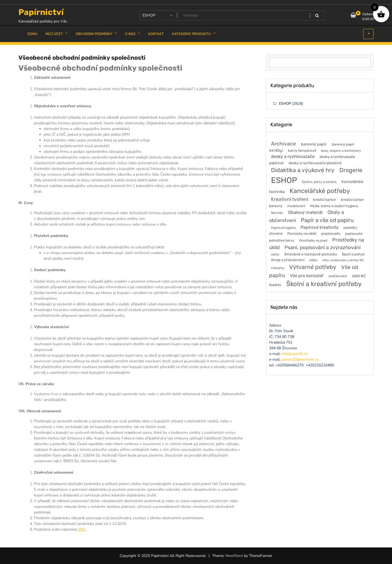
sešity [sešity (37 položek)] (275, 254)
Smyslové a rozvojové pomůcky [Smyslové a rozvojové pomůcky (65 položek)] (311, 254)
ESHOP (285, 104)
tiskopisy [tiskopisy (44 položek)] (278, 268)
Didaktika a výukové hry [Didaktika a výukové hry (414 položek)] (303, 170)
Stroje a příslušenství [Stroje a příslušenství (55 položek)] (288, 260)
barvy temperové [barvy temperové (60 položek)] (302, 150)
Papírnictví (41, 12)
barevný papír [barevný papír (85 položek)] (314, 144)
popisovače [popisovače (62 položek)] (331, 234)
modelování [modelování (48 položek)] (296, 206)
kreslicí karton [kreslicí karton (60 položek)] (325, 200)
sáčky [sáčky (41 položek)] (313, 260)
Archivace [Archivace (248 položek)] (283, 144)
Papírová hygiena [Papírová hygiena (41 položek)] (283, 228)
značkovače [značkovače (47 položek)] (338, 276)
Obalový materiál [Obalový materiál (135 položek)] (305, 212)
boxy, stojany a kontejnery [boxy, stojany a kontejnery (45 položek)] (341, 151)
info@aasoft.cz (295, 354)
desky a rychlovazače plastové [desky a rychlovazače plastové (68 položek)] (315, 163)
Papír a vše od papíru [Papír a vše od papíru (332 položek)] (327, 220)
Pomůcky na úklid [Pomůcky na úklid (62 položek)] (302, 234)
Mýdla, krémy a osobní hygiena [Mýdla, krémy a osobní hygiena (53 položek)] (334, 206)
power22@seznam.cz (300, 359)
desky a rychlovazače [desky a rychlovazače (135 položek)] (293, 156)
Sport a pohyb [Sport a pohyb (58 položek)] (353, 254)
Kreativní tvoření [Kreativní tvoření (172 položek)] (290, 199)
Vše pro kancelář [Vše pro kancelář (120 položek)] (307, 276)
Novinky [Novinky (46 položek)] (277, 213)
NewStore (234, 556)
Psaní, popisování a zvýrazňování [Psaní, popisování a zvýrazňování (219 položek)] (323, 248)
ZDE (82, 529)
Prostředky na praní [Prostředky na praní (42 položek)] (313, 240)
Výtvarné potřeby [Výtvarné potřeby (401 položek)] (313, 267)
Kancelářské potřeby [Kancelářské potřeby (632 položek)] (320, 191)
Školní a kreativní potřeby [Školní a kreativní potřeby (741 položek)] (324, 284)
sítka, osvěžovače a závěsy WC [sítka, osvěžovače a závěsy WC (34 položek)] (343, 260)
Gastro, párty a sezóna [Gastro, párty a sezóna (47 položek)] (319, 182)
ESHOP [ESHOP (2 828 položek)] (284, 180)
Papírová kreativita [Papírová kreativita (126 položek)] (320, 227)
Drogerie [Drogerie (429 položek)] (351, 170)
